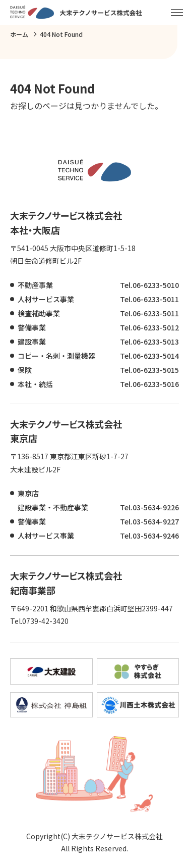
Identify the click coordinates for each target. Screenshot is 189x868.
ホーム (19, 34)
